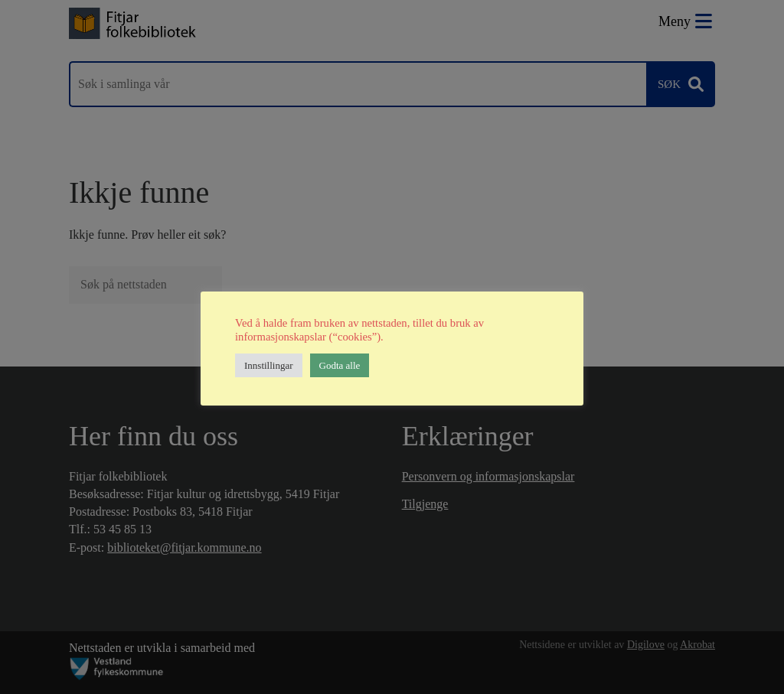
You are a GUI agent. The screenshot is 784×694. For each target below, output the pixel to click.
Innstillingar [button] (269, 365)
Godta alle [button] (340, 365)
